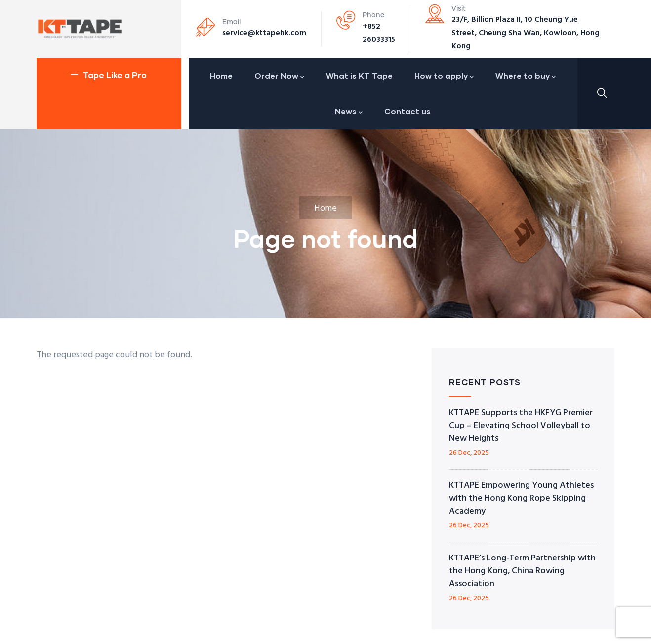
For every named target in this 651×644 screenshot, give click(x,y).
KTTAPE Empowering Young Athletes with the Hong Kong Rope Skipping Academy (521, 498)
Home (325, 208)
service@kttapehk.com (264, 33)
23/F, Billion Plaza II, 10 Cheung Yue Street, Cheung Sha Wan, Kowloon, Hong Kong (526, 33)
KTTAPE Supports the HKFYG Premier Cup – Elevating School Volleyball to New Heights (521, 426)
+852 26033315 (379, 33)
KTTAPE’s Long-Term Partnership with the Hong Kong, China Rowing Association (522, 571)
